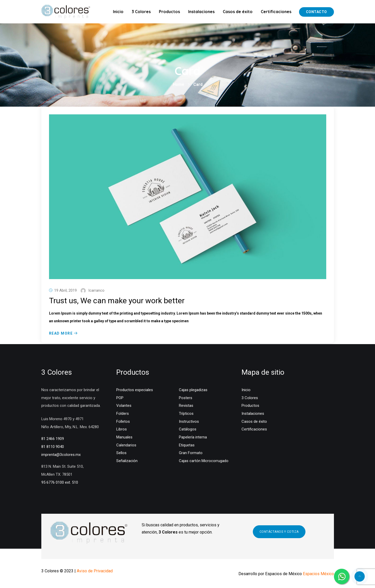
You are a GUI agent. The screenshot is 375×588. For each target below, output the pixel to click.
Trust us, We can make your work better (117, 301)
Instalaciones (201, 12)
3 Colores (141, 12)
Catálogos (188, 429)
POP (120, 398)
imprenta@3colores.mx (61, 455)
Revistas (186, 406)
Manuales (124, 437)
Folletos (123, 421)
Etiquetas (187, 445)
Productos (169, 12)
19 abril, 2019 (65, 290)
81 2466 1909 (53, 439)
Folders (123, 414)
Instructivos (189, 421)
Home (179, 84)
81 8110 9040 (53, 447)
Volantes (124, 406)
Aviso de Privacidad (95, 571)
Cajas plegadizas (193, 390)
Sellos (121, 453)
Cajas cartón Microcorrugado (204, 461)
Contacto (316, 12)
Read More (61, 333)
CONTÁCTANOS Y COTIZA (279, 532)
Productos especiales (135, 390)
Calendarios (126, 445)
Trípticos (186, 414)
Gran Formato (191, 453)
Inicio (118, 12)
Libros (122, 429)
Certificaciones (276, 12)
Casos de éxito (238, 12)
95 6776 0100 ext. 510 (60, 482)
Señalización (127, 461)
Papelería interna (193, 437)
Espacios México (318, 574)
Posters (186, 398)
